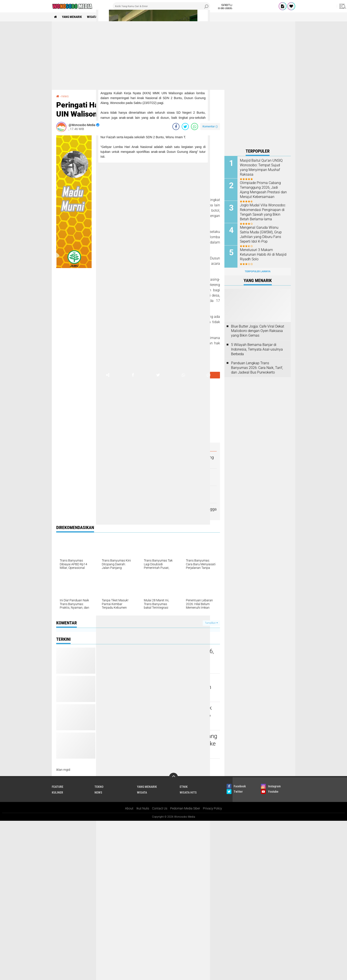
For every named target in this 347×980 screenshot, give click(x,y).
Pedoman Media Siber (185, 808)
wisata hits (95, 17)
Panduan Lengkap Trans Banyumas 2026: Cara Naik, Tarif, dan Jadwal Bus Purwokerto (257, 368)
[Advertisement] (173, 56)
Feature (58, 787)
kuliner (57, 792)
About (129, 808)
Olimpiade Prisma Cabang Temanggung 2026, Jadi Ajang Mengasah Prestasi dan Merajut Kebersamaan (263, 190)
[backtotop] (173, 777)
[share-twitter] (185, 127)
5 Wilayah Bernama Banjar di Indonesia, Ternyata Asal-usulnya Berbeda (257, 349)
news (65, 96)
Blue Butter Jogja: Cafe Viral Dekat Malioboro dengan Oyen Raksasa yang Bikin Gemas (258, 331)
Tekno (99, 787)
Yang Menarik (72, 17)
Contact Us (160, 808)
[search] (161, 6)
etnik (184, 787)
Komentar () (210, 126)
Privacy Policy (212, 808)
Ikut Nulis (143, 808)
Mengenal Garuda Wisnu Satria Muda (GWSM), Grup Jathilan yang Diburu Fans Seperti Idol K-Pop (261, 234)
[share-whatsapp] (195, 127)
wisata (142, 792)
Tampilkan (211, 623)
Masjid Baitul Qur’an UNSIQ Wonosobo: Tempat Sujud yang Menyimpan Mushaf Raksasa (261, 167)
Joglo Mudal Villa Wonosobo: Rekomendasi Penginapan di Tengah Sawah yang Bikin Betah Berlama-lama (263, 212)
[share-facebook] (176, 127)
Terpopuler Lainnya (258, 271)
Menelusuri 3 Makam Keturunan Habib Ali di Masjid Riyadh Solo (263, 254)
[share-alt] (108, 375)
